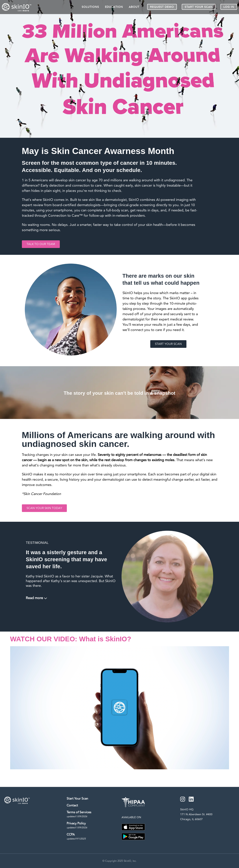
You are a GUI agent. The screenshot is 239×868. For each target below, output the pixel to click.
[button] (120, 708)
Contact (73, 805)
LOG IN (229, 7)
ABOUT (134, 7)
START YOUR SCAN (199, 7)
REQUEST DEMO (162, 7)
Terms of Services (80, 814)
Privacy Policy (78, 825)
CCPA (77, 837)
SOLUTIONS (90, 7)
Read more (34, 598)
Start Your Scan (79, 799)
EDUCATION (114, 7)
